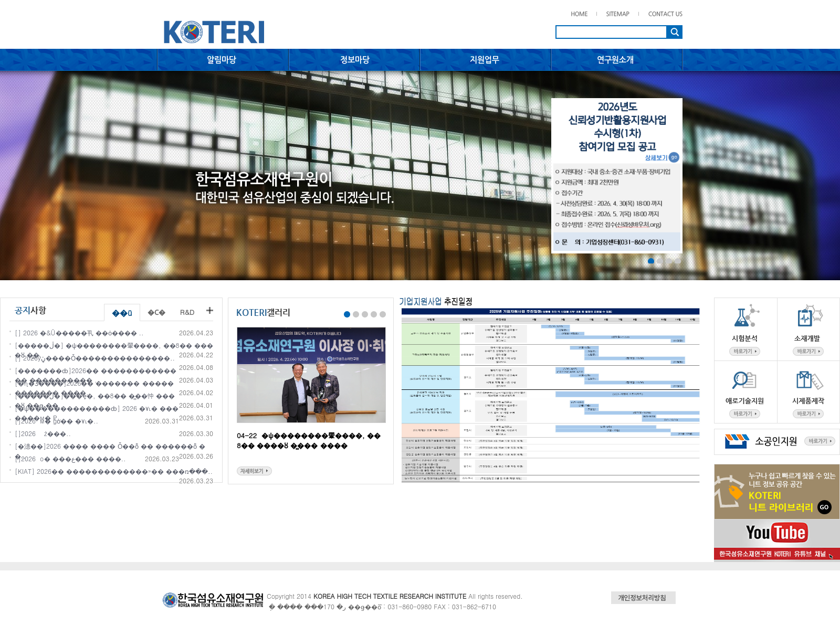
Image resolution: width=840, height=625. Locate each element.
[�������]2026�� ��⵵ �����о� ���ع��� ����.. (70, 458)
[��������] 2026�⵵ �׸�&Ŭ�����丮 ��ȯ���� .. (79, 332)
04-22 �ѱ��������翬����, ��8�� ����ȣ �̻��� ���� (309, 440)
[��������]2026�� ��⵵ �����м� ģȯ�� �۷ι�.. (56, 421)
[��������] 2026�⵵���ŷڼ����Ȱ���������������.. (95, 358)
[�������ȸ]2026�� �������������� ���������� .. (96, 375)
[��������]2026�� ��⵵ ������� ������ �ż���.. (43, 433)
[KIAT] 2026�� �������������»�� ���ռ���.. (114, 471)
